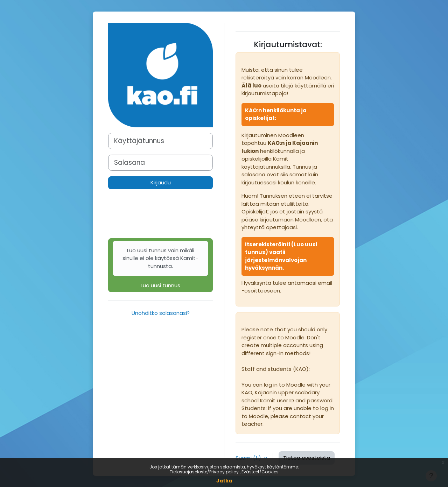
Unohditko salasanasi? (161, 313)
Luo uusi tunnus (160, 265)
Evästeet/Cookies (260, 472)
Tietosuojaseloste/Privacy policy (205, 472)
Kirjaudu (161, 182)
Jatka (224, 481)
